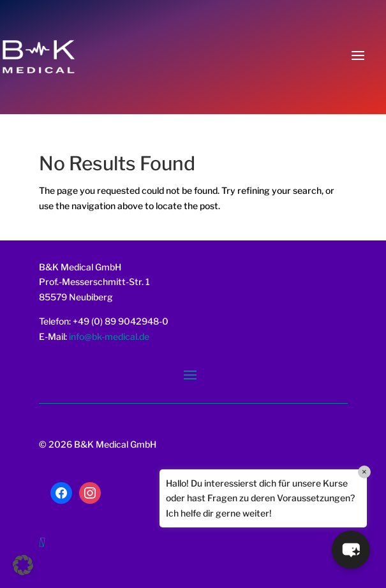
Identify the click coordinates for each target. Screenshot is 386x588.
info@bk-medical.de (108, 336)
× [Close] (364, 472)
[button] (23, 565)
